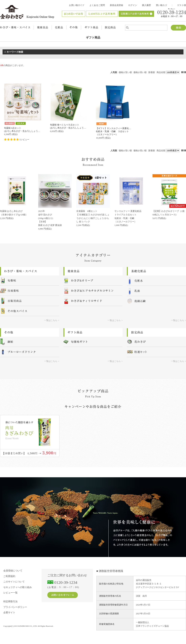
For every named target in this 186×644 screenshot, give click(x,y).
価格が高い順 (140, 72)
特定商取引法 (10, 602)
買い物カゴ (161, 5)
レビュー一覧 (10, 593)
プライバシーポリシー (15, 607)
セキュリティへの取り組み (18, 587)
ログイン (133, 5)
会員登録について (13, 571)
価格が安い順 (125, 72)
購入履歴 (146, 5)
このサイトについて (14, 582)
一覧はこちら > (52, 320)
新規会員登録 (117, 5)
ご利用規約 (9, 576)
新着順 (152, 72)
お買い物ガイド (77, 5)
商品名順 (161, 72)
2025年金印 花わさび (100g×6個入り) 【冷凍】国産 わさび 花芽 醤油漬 (50, 218)
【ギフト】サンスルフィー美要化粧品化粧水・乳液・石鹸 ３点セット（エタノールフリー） (115, 131)
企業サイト (9, 613)
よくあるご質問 (97, 5)
